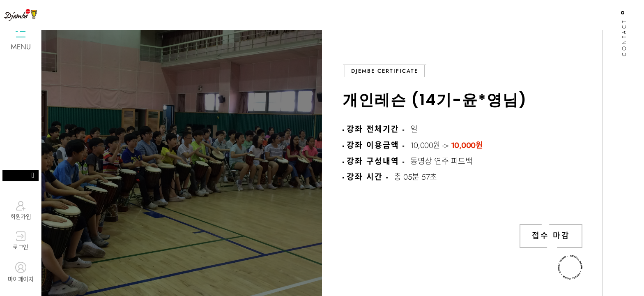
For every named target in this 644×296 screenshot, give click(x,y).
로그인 (21, 241)
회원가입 (21, 210)
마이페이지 (21, 273)
